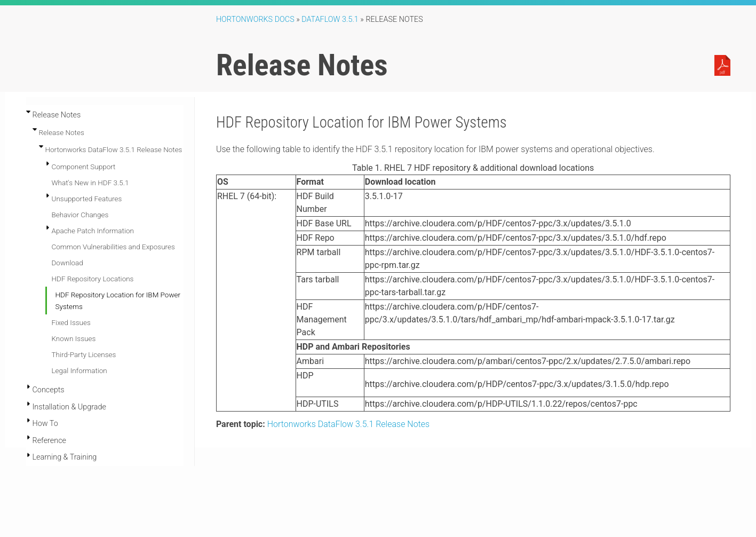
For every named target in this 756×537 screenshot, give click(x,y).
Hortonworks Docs (255, 19)
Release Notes (62, 132)
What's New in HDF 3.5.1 (90, 183)
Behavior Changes (80, 215)
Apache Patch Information (93, 231)
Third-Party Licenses (84, 354)
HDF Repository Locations (93, 279)
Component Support (84, 167)
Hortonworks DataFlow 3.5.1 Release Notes (114, 149)
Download (67, 263)
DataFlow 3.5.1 (330, 19)
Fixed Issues (71, 322)
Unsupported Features (87, 199)
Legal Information (79, 370)
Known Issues (74, 338)
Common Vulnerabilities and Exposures (113, 247)
